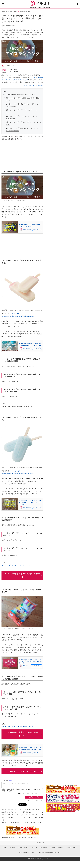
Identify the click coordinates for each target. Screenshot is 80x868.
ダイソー (8, 80)
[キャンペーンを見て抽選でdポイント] (63, 792)
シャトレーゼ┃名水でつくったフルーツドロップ (18, 726)
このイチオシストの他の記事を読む (31, 86)
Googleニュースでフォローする (22, 771)
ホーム (5, 848)
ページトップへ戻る (40, 843)
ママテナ (53, 848)
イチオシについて (23, 848)
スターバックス (23, 80)
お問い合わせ (43, 848)
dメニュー (34, 848)
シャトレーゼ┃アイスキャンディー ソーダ (16, 565)
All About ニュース (71, 848)
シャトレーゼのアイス (26, 11)
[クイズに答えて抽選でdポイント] (63, 798)
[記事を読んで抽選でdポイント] (63, 808)
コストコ (34, 77)
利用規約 (13, 848)
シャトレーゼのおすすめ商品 (9, 11)
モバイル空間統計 (24, 852)
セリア (15, 80)
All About (61, 848)
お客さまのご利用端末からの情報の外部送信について (46, 852)
